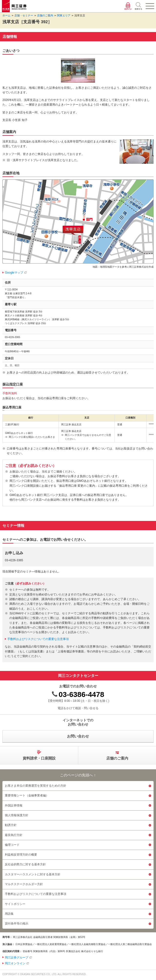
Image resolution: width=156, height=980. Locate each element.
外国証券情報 (14, 805)
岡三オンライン (15, 963)
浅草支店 (80, 15)
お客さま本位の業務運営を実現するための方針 (36, 786)
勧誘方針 (11, 825)
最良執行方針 (14, 835)
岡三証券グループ (17, 958)
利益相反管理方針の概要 (21, 855)
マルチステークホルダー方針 (24, 884)
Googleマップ (14, 273)
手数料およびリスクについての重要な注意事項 (38, 639)
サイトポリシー (15, 904)
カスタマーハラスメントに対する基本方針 (33, 874)
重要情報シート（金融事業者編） (27, 795)
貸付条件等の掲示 (17, 924)
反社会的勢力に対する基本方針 (25, 864)
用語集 (9, 914)
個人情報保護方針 (17, 815)
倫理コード (12, 845)
